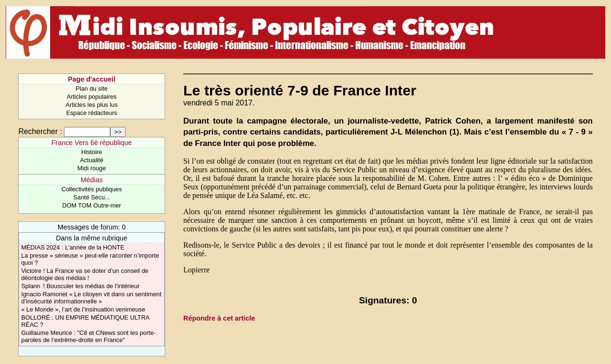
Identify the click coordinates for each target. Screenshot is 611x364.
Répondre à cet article (219, 318)
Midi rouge (92, 168)
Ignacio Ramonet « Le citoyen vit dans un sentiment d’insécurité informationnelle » (91, 298)
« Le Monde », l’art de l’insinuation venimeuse (83, 309)
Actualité (91, 160)
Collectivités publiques (92, 189)
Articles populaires (92, 97)
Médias (92, 180)
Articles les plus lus (92, 105)
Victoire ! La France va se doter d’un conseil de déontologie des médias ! (85, 274)
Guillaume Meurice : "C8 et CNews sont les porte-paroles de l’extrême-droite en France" (88, 336)
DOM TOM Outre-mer (91, 205)
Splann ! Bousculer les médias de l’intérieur (80, 286)
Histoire (91, 152)
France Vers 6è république (92, 143)
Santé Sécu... (92, 197)
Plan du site (92, 88)
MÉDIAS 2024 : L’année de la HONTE (73, 247)
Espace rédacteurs (92, 113)
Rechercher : (40, 131)
